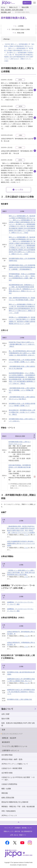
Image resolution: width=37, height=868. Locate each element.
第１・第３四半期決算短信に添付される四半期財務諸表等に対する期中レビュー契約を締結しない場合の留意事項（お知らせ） (22, 353)
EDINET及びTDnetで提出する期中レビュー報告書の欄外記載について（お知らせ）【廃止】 (22, 344)
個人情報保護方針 (27, 831)
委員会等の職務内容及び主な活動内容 (15, 802)
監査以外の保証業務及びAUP (12, 734)
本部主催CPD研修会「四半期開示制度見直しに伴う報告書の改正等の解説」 (20, 467)
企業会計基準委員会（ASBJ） (13, 618)
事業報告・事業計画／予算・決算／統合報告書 (18, 807)
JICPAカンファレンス (9, 815)
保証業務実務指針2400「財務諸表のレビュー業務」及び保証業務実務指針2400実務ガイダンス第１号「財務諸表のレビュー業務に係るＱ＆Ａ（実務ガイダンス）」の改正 (22, 289)
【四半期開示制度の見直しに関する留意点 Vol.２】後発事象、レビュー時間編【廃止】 (22, 390)
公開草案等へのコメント (11, 751)
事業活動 (5, 793)
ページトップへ (3, 822)
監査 (4, 730)
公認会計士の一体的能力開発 (12, 768)
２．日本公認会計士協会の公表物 (19, 29)
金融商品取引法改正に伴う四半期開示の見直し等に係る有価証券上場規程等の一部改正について (21, 692)
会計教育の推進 (7, 773)
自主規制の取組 (7, 755)
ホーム (3, 7)
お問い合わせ (14, 835)
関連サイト (23, 835)
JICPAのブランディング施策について (15, 764)
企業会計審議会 (7, 556)
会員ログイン (27, 3)
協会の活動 (25, 7)
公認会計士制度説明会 (9, 784)
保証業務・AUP (6, 12)
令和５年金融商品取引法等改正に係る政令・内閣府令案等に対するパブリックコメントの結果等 (21, 543)
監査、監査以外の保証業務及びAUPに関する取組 (18, 724)
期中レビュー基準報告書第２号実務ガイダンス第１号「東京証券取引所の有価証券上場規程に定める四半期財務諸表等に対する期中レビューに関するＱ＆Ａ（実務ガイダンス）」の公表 (22, 309)
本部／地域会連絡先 (9, 811)
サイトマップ (9, 828)
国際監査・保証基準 (9, 738)
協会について (13, 7)
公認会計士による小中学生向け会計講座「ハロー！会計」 (18, 778)
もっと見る (19, 190)
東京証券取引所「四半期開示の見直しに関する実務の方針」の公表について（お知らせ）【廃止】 (22, 412)
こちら (26, 535)
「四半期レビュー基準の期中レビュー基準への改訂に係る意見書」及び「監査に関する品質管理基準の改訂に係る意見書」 (21, 572)
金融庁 (4, 512)
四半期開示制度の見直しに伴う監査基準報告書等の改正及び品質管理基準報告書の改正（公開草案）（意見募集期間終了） (22, 267)
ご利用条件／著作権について (23, 828)
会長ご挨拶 (5, 714)
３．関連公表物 (19, 33)
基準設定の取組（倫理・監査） (13, 759)
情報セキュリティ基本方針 (12, 831)
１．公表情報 (19, 26)
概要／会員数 (6, 789)
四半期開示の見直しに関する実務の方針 (20, 699)
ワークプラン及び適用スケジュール (15, 746)
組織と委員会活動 (8, 798)
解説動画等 (6, 742)
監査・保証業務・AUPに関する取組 (12, 10)
